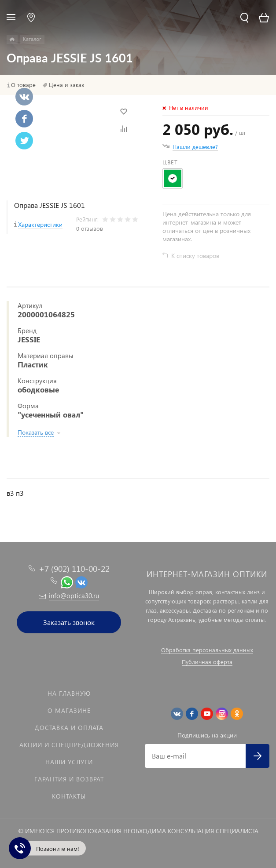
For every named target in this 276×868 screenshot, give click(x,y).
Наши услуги (69, 762)
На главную (69, 693)
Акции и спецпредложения (69, 745)
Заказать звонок (69, 622)
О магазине (69, 710)
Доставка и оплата (69, 728)
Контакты (69, 796)
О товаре (23, 85)
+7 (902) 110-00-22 (74, 568)
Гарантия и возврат (69, 779)
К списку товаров (195, 256)
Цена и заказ (66, 85)
